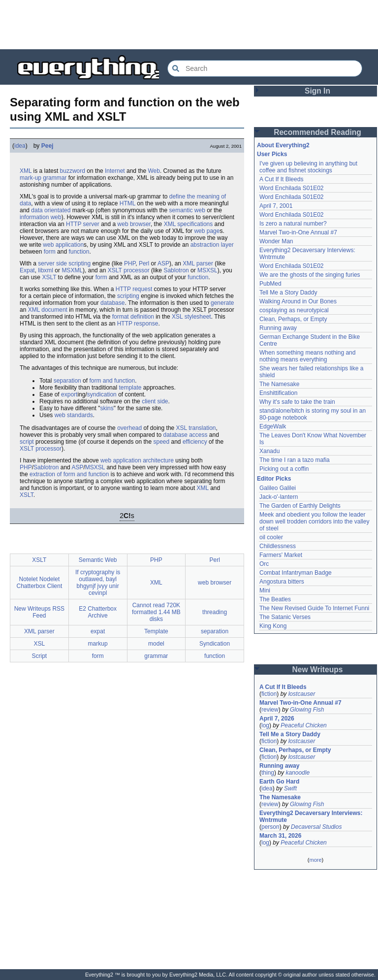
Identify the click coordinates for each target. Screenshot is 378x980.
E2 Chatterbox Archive (98, 612)
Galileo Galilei (278, 488)
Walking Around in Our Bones (298, 301)
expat (98, 631)
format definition (133, 317)
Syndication (215, 644)
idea (20, 146)
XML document (48, 310)
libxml (46, 270)
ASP (163, 263)
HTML (127, 203)
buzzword (73, 171)
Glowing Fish (307, 710)
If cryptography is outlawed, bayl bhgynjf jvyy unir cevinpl (98, 583)
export (69, 394)
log (265, 725)
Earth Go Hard (279, 782)
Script (40, 656)
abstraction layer (212, 245)
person (270, 827)
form (50, 252)
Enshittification (278, 393)
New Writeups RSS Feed (39, 612)
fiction (269, 694)
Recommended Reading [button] (317, 132)
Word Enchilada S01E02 (292, 188)
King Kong (273, 626)
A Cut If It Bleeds (281, 179)
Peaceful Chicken (303, 725)
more (315, 860)
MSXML (72, 270)
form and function (112, 381)
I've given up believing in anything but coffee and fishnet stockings (308, 167)
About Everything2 (283, 145)
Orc (264, 564)
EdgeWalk (273, 426)
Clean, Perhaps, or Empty (293, 319)
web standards (74, 415)
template (130, 388)
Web (154, 171)
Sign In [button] (317, 91)
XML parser (198, 263)
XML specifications (189, 224)
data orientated (51, 210)
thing (268, 773)
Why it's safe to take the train (297, 402)
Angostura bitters (282, 582)
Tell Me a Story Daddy (288, 293)
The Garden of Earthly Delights (300, 506)
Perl (144, 263)
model (156, 644)
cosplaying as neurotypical (294, 310)
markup (98, 644)
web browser (134, 224)
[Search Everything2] (265, 68)
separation (67, 381)
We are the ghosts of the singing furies (310, 275)
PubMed (270, 284)
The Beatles (275, 599)
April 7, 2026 (277, 719)
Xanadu (269, 451)
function (79, 252)
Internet (115, 171)
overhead (129, 428)
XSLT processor (129, 270)
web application (63, 245)
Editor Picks (274, 479)
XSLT (49, 277)
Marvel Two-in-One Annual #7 (298, 232)
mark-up (31, 178)
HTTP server (83, 224)
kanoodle (298, 773)
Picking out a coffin (284, 469)
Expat (27, 270)
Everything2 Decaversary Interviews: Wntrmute (311, 817)
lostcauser (302, 694)
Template (156, 631)
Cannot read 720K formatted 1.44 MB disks (156, 612)
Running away (278, 328)
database (112, 303)
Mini (265, 590)
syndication (102, 394)
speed (161, 442)
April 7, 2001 (276, 206)
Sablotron (176, 270)
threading (215, 612)
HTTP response (138, 324)
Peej (47, 146)
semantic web (187, 210)
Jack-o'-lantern (279, 497)
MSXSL (207, 270)
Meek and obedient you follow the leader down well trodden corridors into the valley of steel (314, 522)
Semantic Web (98, 560)
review (270, 710)
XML (26, 171)
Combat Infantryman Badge (296, 573)
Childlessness (278, 546)
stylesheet (198, 317)
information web (41, 217)
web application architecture (137, 460)
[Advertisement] (189, 25)
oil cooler (271, 537)
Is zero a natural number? (293, 224)
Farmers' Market (281, 555)
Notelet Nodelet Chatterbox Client (40, 583)
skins (107, 408)
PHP (130, 263)
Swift (290, 788)
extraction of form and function (69, 474)
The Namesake (279, 384)
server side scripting (64, 263)
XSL (177, 317)
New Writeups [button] (318, 670)
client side (155, 401)
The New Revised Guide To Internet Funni (314, 608)
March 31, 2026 (280, 836)
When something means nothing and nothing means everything (307, 356)
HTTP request (134, 289)
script (27, 442)
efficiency (195, 442)
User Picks (272, 154)
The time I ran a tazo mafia (295, 460)
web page (207, 231)
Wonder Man (276, 241)
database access (185, 435)
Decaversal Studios (316, 827)
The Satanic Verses (285, 617)
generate (222, 303)
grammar (55, 178)
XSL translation (196, 428)
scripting (128, 296)
